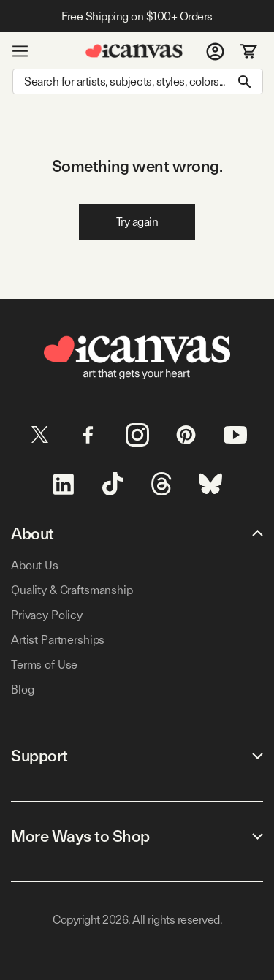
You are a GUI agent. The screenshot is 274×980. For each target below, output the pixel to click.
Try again (137, 222)
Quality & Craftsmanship (72, 590)
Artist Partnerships (58, 640)
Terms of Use (44, 665)
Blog (22, 690)
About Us (35, 565)
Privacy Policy (47, 615)
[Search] (138, 81)
